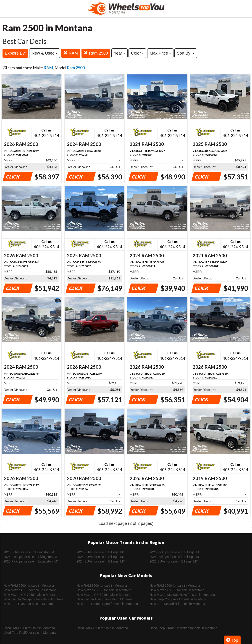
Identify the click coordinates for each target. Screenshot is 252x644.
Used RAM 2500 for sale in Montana (102, 628)
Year (119, 53)
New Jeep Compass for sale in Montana (178, 599)
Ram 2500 (96, 53)
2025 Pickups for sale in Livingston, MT (31, 561)
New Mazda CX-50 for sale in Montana (104, 590)
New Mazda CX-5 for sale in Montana (30, 590)
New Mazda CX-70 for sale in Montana (31, 595)
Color (137, 53)
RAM (71, 53)
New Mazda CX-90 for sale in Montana (177, 590)
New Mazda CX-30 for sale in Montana (104, 595)
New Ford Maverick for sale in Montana (177, 604)
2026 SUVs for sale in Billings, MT (101, 552)
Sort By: (186, 53)
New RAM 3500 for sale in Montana (102, 586)
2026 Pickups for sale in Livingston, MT (31, 557)
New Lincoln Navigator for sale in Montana (33, 599)
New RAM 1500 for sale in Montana (175, 586)
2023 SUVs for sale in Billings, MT (174, 561)
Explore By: (15, 53)
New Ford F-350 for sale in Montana (29, 604)
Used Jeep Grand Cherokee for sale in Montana (183, 628)
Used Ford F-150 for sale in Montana (30, 633)
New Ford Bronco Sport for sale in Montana (107, 604)
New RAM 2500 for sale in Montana (29, 586)
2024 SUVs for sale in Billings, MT (101, 561)
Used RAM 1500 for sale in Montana (29, 628)
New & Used (45, 53)
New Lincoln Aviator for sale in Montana (105, 599)
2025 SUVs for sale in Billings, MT (101, 557)
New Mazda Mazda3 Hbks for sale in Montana (182, 595)
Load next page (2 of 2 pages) (126, 523)
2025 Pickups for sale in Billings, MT (175, 557)
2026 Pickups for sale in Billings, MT (175, 552)
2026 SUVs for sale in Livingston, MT (30, 552)
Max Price (160, 53)
